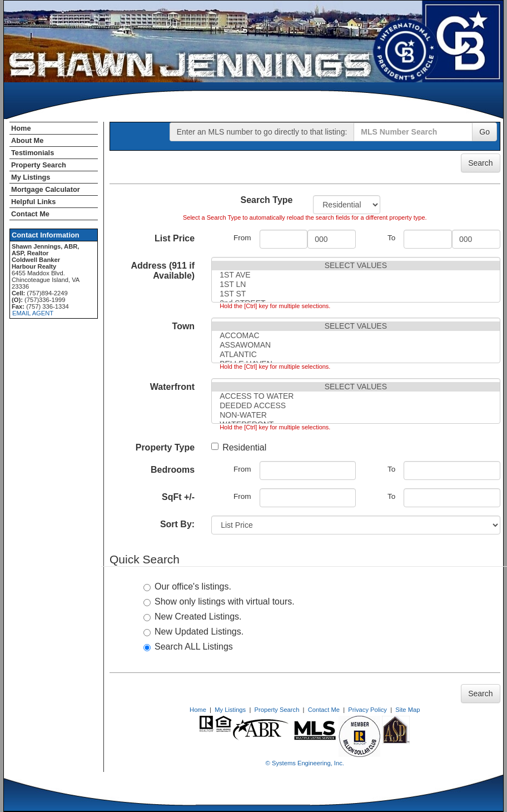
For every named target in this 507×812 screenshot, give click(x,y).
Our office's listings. (187, 586)
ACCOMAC (356, 336)
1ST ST (356, 294)
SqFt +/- (178, 497)
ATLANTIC (356, 355)
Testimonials (33, 153)
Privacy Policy (367, 710)
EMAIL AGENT (33, 313)
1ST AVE (356, 275)
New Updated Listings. (193, 632)
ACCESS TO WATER (356, 396)
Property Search (39, 165)
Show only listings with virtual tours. (219, 601)
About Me (27, 140)
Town (184, 326)
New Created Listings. (193, 617)
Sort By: (177, 524)
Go (484, 132)
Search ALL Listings (188, 647)
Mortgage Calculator (46, 189)
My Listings (31, 177)
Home (21, 128)
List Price (175, 238)
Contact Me (30, 214)
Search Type (267, 200)
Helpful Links (33, 202)
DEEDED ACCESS (356, 406)
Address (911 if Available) (163, 271)
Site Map (407, 710)
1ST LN (356, 284)
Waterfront (172, 387)
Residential (239, 447)
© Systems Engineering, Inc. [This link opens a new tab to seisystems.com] (305, 763)
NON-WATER (356, 415)
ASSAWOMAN (356, 345)
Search (480, 163)
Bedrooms (173, 470)
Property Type (165, 447)
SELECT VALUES (356, 266)
